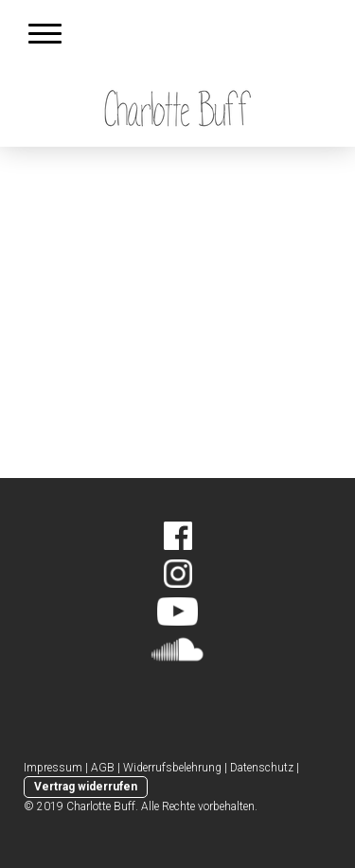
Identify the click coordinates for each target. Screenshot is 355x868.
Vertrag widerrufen (86, 787)
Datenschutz (262, 768)
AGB (103, 768)
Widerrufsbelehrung (172, 768)
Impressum (53, 768)
